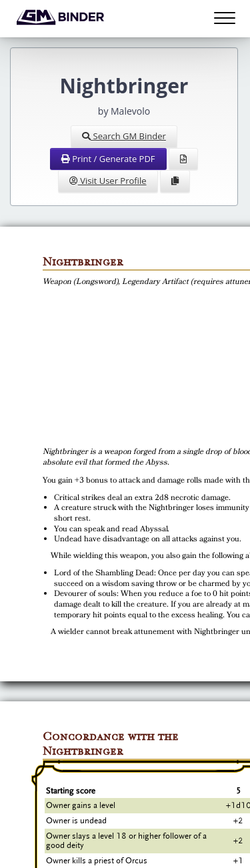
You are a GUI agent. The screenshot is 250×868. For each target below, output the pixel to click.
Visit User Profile (108, 181)
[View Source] (183, 159)
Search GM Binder (124, 136)
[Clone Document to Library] (175, 181)
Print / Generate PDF (108, 159)
